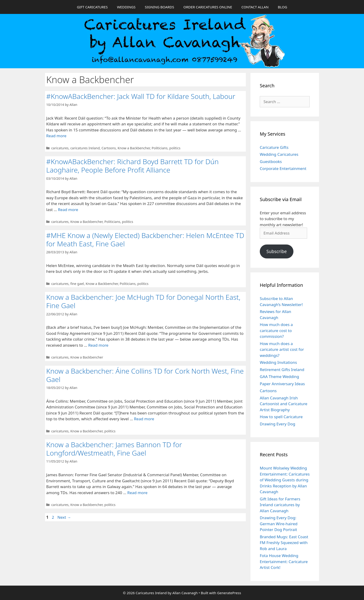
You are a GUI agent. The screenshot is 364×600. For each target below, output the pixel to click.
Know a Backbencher (134, 148)
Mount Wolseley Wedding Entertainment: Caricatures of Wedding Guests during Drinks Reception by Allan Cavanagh (285, 480)
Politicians (159, 148)
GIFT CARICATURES (92, 7)
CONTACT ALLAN (255, 7)
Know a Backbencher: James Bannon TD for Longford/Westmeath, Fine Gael (114, 449)
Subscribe (276, 251)
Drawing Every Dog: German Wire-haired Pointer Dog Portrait (279, 524)
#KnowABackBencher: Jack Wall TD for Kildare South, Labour (141, 96)
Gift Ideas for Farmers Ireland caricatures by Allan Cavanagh (280, 505)
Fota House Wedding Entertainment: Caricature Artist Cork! (284, 561)
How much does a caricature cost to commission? (276, 330)
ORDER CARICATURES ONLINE (208, 7)
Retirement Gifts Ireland (282, 370)
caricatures (60, 148)
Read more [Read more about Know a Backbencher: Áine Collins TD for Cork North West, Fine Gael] (144, 419)
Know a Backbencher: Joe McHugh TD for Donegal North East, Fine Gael (143, 301)
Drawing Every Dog (278, 424)
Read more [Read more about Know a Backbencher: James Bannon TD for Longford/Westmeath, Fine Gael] (137, 493)
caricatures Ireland (85, 148)
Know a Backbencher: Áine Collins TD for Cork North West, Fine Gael (145, 375)
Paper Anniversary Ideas (282, 384)
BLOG (283, 7)
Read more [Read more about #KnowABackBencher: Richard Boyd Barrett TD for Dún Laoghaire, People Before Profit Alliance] (68, 210)
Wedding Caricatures (279, 154)
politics (175, 148)
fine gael (77, 284)
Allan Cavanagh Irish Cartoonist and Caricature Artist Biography (284, 404)
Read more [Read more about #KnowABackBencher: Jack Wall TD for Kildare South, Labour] (56, 136)
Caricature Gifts (274, 147)
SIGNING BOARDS (159, 7)
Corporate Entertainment (283, 168)
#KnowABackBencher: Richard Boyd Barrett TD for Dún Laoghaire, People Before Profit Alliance (132, 166)
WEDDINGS (126, 7)
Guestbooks (271, 161)
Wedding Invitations (278, 362)
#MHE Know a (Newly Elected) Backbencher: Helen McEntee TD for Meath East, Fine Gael (145, 240)
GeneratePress (229, 593)
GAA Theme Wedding (279, 377)
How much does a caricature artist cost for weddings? (282, 349)
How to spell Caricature (281, 417)
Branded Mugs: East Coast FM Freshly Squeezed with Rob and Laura (284, 543)
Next (64, 517)
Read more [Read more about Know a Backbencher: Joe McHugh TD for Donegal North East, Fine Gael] (98, 345)
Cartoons (109, 148)
